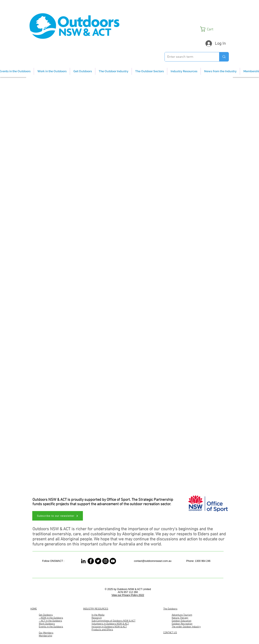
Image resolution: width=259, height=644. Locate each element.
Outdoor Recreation (182, 624)
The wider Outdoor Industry (186, 627)
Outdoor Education (181, 621)
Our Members (46, 633)
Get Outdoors (46, 615)
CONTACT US (170, 633)
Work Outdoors (47, 624)
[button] (214, 29)
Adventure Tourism (182, 615)
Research (97, 618)
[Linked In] (83, 561)
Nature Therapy (180, 618)
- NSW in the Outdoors (51, 618)
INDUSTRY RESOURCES (96, 609)
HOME (34, 609)
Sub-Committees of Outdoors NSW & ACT (113, 621)
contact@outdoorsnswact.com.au (153, 561)
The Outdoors (170, 609)
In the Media (98, 615)
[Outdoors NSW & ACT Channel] (113, 561)
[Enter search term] (189, 57)
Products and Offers (102, 630)
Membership (45, 636)
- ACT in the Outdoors (50, 621)
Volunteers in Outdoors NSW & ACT (110, 624)
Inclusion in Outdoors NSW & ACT (109, 627)
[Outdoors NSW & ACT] (91, 561)
